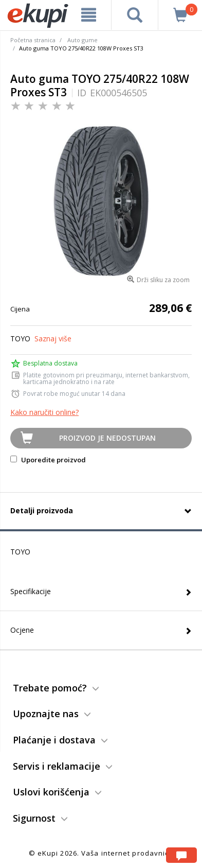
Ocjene (22, 630)
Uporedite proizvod (48, 460)
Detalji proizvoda (42, 510)
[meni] (89, 15)
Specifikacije (31, 591)
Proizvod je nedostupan (107, 438)
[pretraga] (135, 15)
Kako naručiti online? (44, 412)
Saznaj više (53, 338)
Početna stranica (33, 40)
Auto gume (82, 40)
